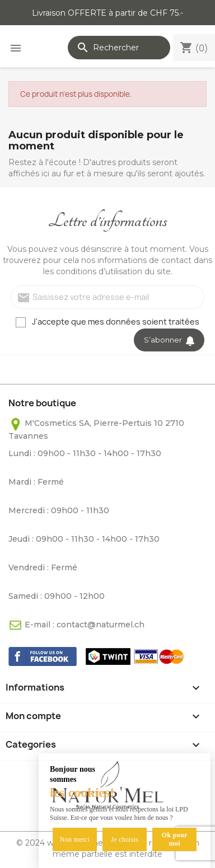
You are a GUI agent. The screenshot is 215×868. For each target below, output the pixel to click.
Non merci (75, 839)
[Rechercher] (119, 48)
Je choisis (125, 839)
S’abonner (169, 340)
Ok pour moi (175, 839)
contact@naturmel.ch (101, 625)
